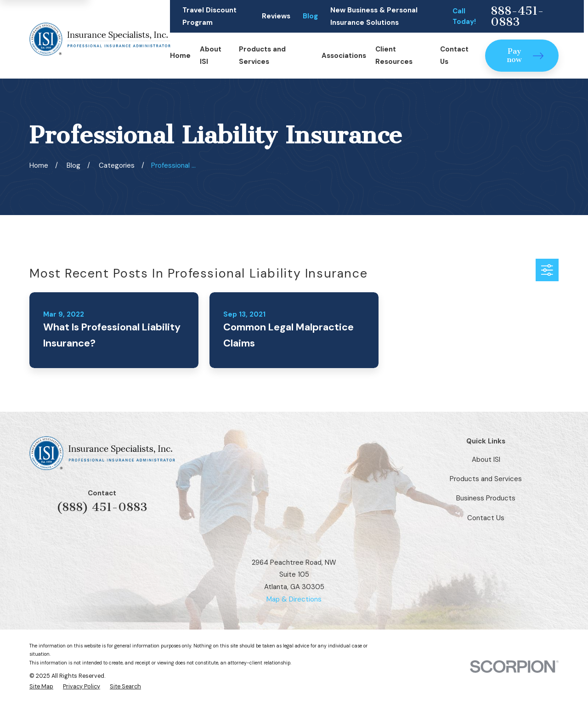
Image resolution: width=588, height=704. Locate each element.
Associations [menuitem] (344, 56)
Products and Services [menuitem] (262, 55)
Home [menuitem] (180, 56)
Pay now (525, 55)
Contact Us (486, 518)
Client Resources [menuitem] (394, 55)
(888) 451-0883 (102, 507)
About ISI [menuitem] (211, 55)
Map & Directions (294, 599)
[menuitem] (41, 687)
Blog (310, 16)
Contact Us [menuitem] (454, 55)
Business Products (486, 498)
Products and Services (486, 479)
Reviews (276, 16)
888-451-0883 (517, 16)
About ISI (486, 460)
